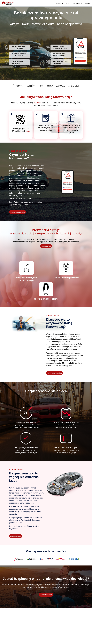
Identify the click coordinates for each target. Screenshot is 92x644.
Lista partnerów (78, 3)
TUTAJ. (31, 199)
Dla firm (68, 3)
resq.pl (28, 131)
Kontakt (88, 3)
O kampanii (59, 3)
